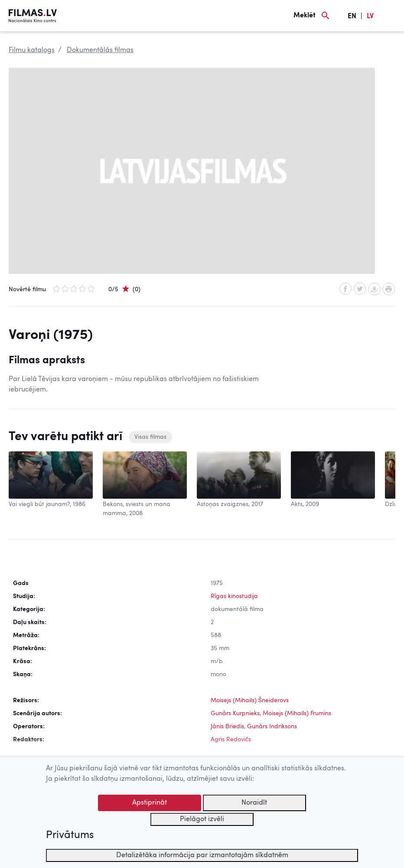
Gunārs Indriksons (272, 727)
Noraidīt (254, 803)
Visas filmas (150, 437)
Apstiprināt (150, 803)
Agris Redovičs (231, 740)
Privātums (70, 835)
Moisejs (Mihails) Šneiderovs (250, 700)
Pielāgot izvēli (202, 819)
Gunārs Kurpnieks (235, 713)
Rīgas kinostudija (234, 596)
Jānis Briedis (227, 727)
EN (352, 16)
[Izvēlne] (391, 16)
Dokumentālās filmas (100, 50)
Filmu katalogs (32, 50)
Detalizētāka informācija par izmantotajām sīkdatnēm (202, 855)
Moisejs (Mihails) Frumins (297, 713)
